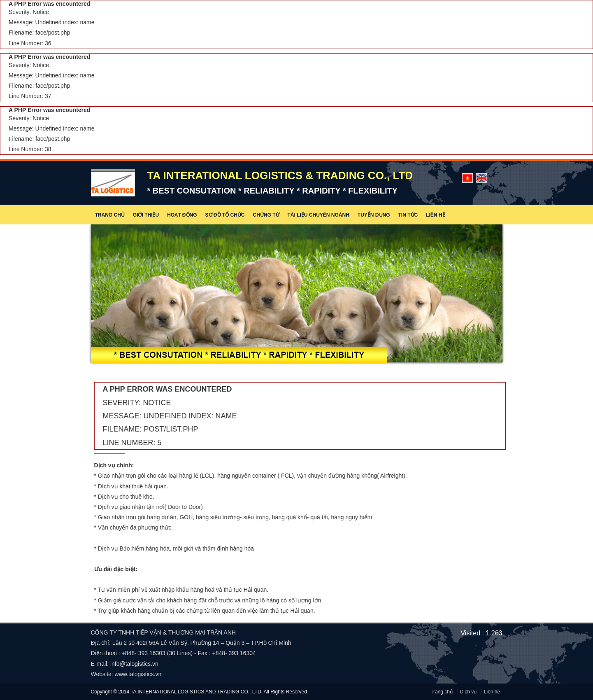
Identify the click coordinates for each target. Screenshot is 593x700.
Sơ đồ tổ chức (225, 215)
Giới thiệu (146, 215)
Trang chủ (110, 215)
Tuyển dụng (374, 215)
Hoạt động (182, 215)
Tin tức (408, 215)
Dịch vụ (469, 692)
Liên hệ (435, 215)
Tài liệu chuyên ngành (319, 215)
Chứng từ (266, 215)
